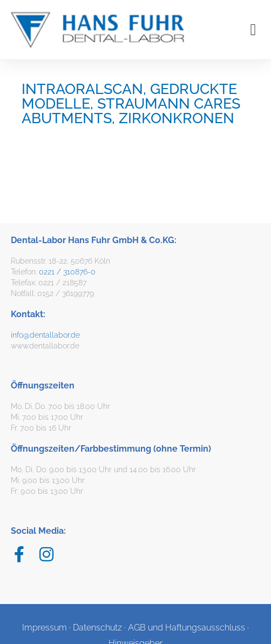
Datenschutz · (100, 628)
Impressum (45, 628)
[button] (253, 29)
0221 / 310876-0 (67, 272)
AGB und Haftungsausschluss (187, 628)
